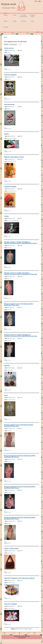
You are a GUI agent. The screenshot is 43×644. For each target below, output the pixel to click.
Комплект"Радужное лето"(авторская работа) (19, 578)
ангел (6, 395)
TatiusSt (9, 53)
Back (5, 37)
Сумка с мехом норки (11, 548)
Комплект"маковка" (11, 604)
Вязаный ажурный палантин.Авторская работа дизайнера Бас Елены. (20, 456)
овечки (6, 134)
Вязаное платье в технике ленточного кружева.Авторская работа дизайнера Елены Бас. (21, 274)
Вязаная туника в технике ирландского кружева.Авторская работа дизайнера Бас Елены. (21, 243)
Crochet (9, 69)
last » (30, 629)
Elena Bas (9, 248)
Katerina (9, 79)
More (5, 68)
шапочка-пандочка (10, 75)
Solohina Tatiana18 (11, 583)
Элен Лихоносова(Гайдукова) (13, 221)
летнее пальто (9, 48)
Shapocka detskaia (10, 187)
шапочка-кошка (9, 104)
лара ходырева (10, 370)
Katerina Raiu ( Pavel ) (12, 161)
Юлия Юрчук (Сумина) (12, 138)
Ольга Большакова (11, 400)
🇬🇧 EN (40, 1)
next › (27, 629)
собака (6, 216)
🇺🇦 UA (36, 1)
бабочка (7, 366)
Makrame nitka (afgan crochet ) (14, 157)
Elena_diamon (10, 553)
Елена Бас (10, 431)
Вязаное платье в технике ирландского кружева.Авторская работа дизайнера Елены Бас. (21, 335)
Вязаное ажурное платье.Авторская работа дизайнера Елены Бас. (19, 305)
